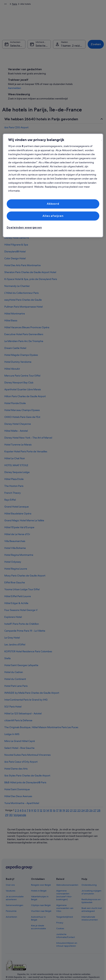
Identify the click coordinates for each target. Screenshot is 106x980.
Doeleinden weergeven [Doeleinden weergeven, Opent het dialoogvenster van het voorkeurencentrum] (24, 227)
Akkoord (53, 204)
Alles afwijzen (53, 216)
